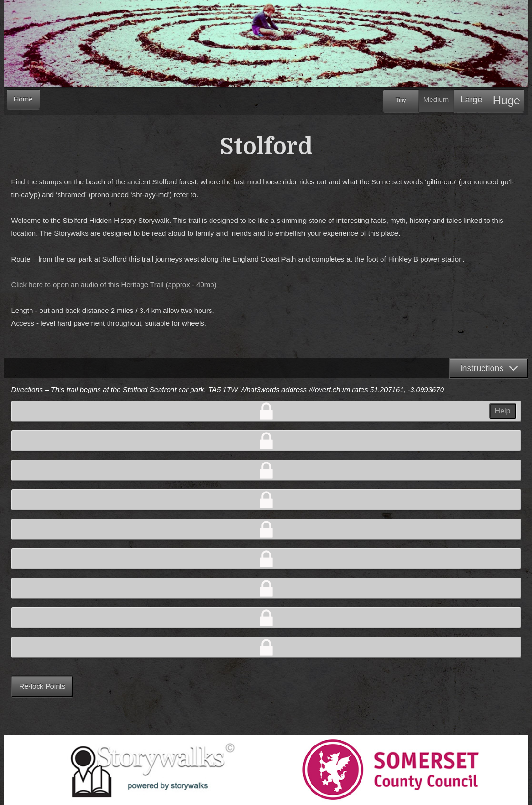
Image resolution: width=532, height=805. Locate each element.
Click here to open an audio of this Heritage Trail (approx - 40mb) (114, 285)
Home (23, 99)
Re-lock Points (43, 686)
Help (503, 411)
